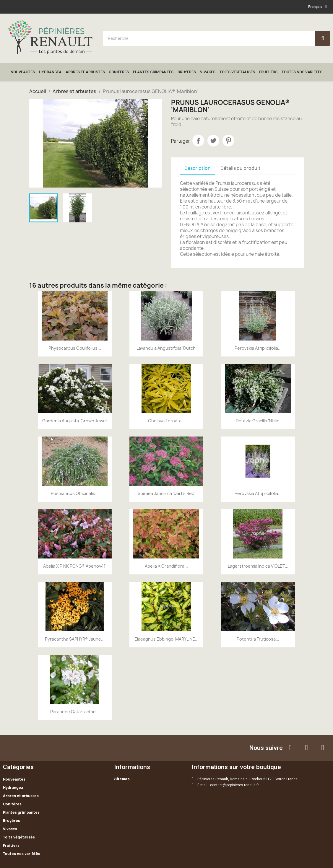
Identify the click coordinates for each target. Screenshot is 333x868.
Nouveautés (23, 72)
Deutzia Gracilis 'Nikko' (258, 421)
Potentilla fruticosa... (258, 639)
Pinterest (228, 141)
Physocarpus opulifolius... (75, 348)
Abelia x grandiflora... (166, 566)
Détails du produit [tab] (241, 168)
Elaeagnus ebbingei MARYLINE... (167, 639)
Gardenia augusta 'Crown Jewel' (75, 421)
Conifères (119, 72)
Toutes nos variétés (302, 72)
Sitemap (122, 779)
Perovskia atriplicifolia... (258, 348)
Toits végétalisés (237, 72)
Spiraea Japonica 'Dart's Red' (167, 493)
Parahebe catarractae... (75, 712)
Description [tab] (198, 168)
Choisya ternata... (167, 421)
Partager (198, 141)
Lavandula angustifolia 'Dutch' (167, 348)
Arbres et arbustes (85, 72)
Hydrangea (50, 72)
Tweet (213, 141)
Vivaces (208, 72)
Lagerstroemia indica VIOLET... (258, 566)
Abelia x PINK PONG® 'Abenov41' (75, 566)
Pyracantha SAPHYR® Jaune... (75, 639)
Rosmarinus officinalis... (75, 493)
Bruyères (187, 72)
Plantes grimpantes (153, 72)
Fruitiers (268, 72)
